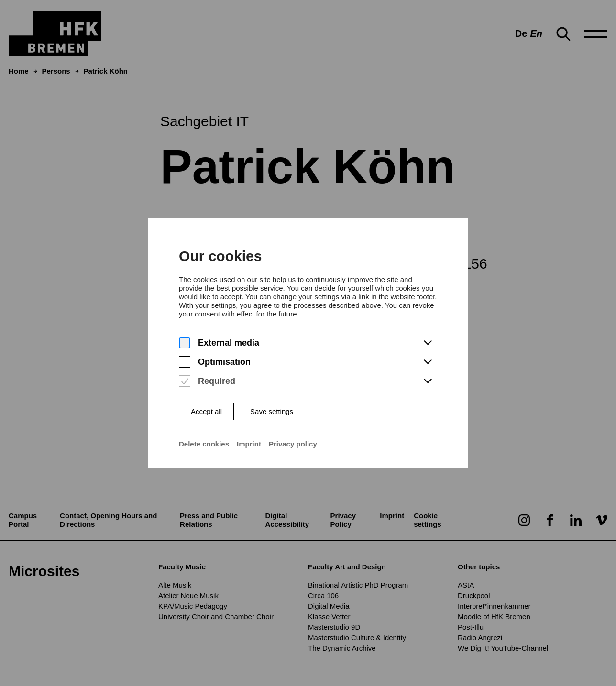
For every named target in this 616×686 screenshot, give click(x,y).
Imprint (249, 438)
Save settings (272, 406)
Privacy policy (293, 438)
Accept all (206, 406)
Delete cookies (204, 438)
